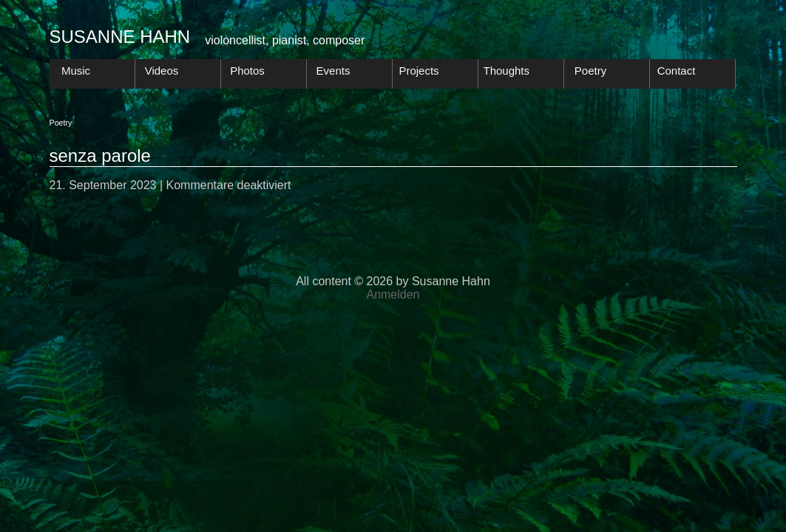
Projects (419, 71)
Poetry (590, 71)
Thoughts (507, 71)
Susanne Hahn (120, 37)
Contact (677, 71)
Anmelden (393, 294)
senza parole (100, 156)
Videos (162, 71)
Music (76, 71)
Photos (247, 71)
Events (333, 71)
